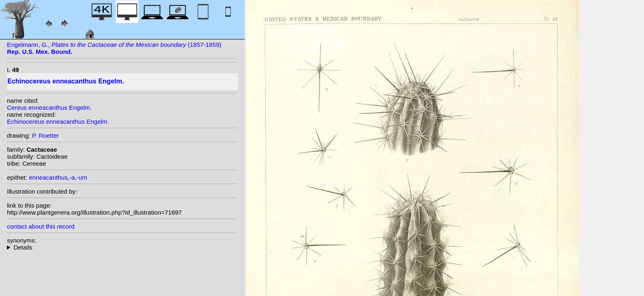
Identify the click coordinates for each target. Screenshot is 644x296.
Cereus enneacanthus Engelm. (49, 108)
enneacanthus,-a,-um (58, 177)
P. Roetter (46, 135)
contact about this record (41, 226)
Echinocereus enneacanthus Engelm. (58, 121)
